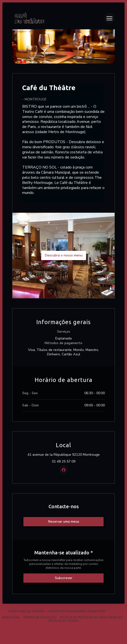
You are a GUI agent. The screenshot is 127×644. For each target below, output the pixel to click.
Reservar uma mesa (64, 522)
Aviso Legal (11, 618)
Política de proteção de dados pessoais (91, 618)
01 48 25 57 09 (64, 462)
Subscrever (64, 578)
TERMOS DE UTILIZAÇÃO (40, 618)
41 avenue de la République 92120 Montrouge (66, 455)
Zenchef (112, 611)
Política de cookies (63, 621)
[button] (109, 18)
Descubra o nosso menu (64, 255)
